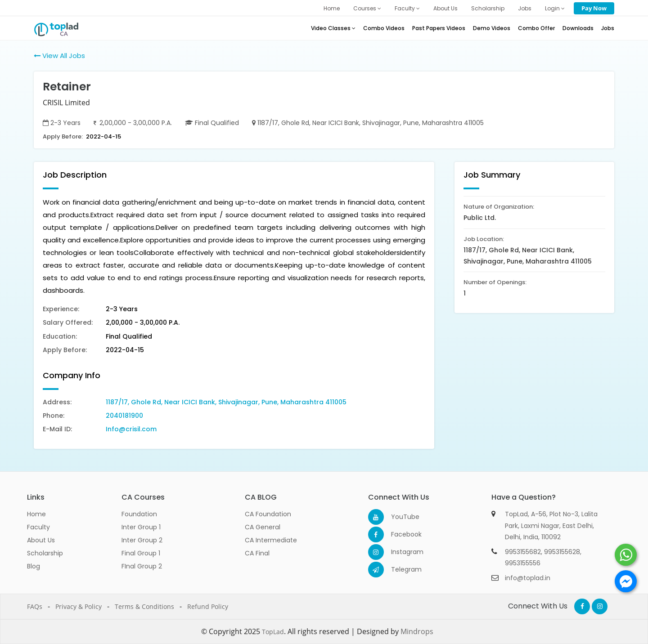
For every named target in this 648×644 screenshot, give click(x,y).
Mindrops (417, 631)
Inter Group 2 (142, 540)
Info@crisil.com (131, 429)
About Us (445, 8)
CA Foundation (268, 514)
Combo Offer (536, 28)
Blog (34, 566)
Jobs (525, 8)
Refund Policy (208, 606)
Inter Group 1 (141, 527)
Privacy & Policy (79, 606)
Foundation (139, 514)
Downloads (578, 28)
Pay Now (594, 8)
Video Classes (333, 28)
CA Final (257, 553)
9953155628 (562, 552)
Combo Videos (384, 28)
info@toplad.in (528, 578)
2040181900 (124, 416)
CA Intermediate (271, 540)
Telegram (399, 569)
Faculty (407, 8)
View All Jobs (59, 56)
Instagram (399, 552)
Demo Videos (492, 28)
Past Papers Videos (439, 28)
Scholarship (488, 8)
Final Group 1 (141, 553)
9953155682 (523, 552)
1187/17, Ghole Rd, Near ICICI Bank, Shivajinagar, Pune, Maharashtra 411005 (226, 402)
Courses (367, 8)
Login (555, 8)
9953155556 (523, 563)
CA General (263, 527)
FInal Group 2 (142, 566)
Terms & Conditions (144, 606)
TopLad (273, 632)
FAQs (35, 606)
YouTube (399, 517)
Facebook (399, 534)
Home (332, 8)
